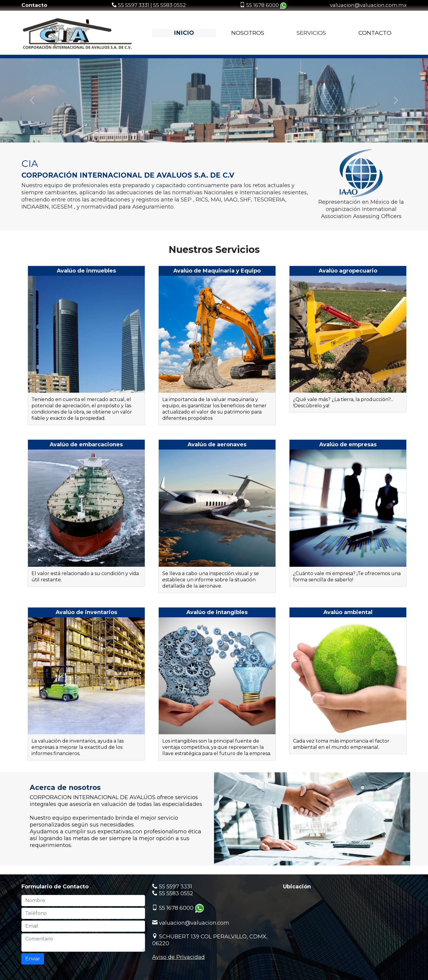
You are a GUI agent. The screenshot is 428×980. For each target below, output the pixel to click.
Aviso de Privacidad (178, 957)
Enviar (33, 959)
